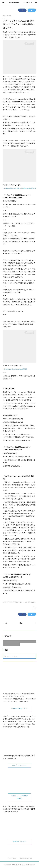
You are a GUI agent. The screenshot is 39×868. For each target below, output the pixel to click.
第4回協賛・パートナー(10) (24, 602)
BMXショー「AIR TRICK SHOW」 (20, 797)
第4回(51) (33, 602)
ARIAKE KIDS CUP (15, 3)
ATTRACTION (28, 3)
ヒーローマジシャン (20, 842)
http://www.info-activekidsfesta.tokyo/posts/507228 (19, 188)
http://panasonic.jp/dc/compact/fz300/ (15, 369)
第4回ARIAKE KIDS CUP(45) (10, 602)
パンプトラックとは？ (20, 765)
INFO (4, 3)
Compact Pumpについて (20, 708)
